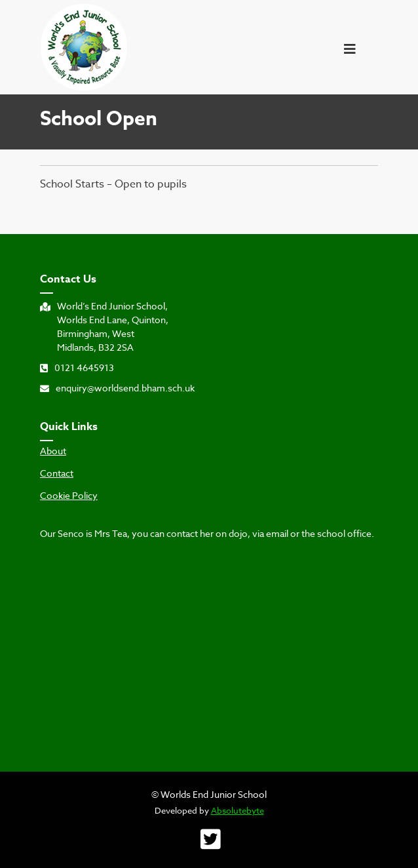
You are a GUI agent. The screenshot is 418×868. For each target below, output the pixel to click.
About (53, 451)
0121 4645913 (77, 367)
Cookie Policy (69, 496)
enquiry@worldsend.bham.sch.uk (117, 388)
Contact (57, 473)
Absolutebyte (237, 810)
